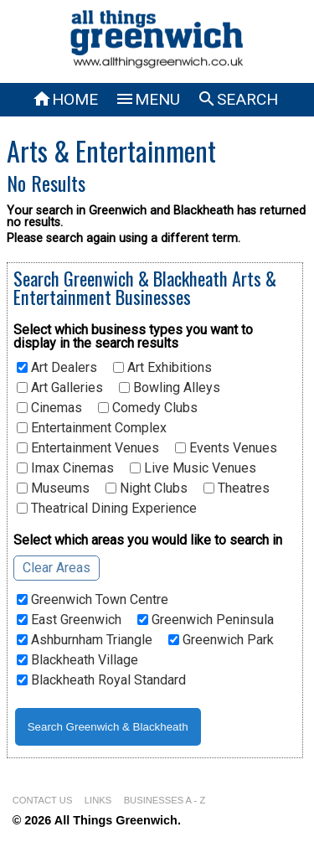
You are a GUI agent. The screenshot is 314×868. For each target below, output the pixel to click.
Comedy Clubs (148, 408)
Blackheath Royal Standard (101, 680)
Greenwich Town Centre (93, 600)
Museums (53, 488)
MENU (147, 99)
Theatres (237, 488)
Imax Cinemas (65, 468)
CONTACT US (43, 800)
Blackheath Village (77, 660)
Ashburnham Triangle (85, 640)
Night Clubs (147, 488)
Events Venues (226, 448)
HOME (65, 99)
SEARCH (237, 99)
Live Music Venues (193, 468)
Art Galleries (60, 388)
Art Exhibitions (162, 368)
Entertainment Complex (92, 428)
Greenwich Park (221, 640)
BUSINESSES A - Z (165, 800)
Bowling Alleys (170, 388)
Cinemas (49, 408)
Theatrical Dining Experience (107, 509)
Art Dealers (57, 368)
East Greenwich (69, 620)
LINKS (98, 800)
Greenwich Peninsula (206, 620)
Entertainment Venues (88, 448)
